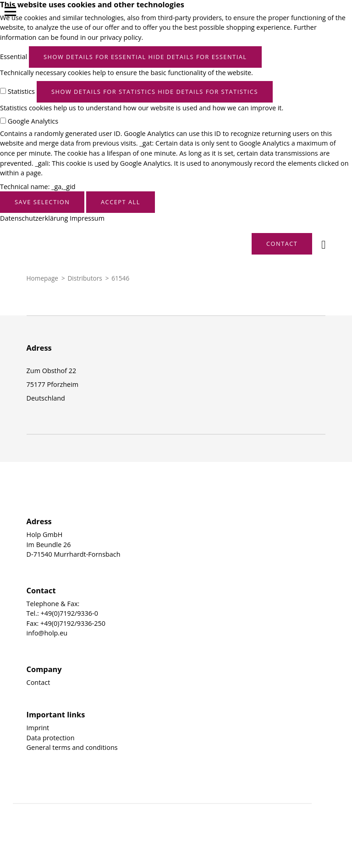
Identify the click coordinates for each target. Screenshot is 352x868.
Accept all (121, 202)
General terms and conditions (72, 747)
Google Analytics (33, 121)
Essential (14, 57)
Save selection (42, 202)
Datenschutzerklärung (34, 218)
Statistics (21, 91)
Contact (38, 682)
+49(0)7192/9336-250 (73, 623)
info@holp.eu (47, 633)
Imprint (38, 728)
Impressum (87, 218)
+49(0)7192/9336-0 (69, 613)
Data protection (51, 738)
